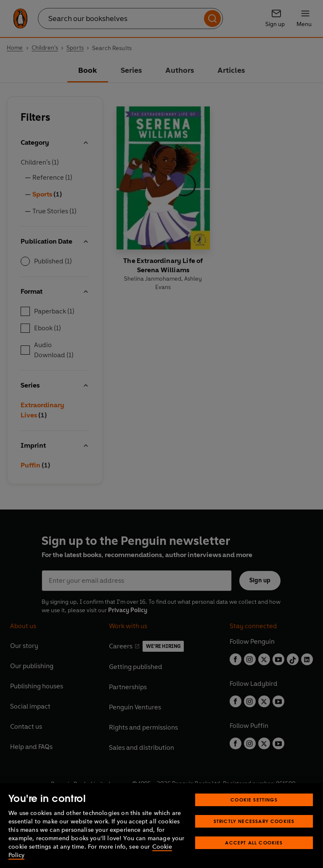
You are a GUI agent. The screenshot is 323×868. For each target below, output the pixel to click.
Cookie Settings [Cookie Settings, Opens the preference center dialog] (254, 800)
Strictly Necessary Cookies (254, 821)
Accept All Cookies (254, 843)
